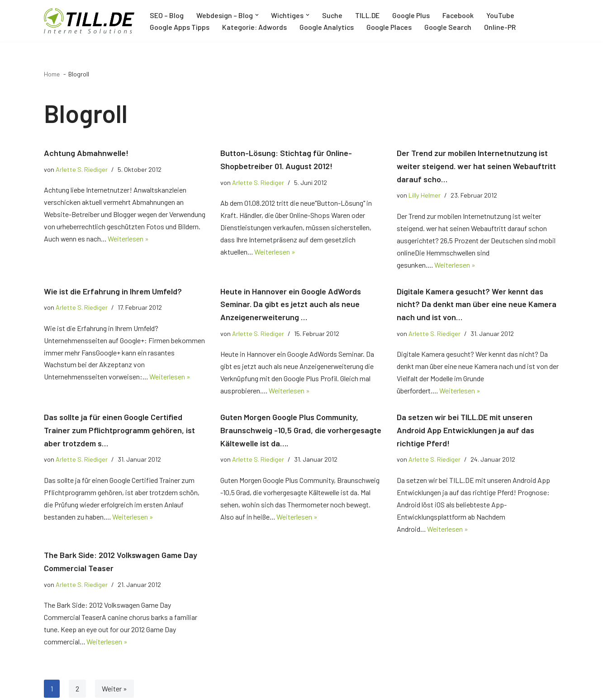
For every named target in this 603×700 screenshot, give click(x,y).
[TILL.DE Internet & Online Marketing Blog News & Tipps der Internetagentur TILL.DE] (89, 21)
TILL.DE (369, 15)
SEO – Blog (167, 15)
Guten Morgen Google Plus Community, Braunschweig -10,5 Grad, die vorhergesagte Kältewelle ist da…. (301, 431)
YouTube (502, 15)
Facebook (460, 15)
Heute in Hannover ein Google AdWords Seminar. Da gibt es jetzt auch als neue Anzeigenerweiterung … (291, 305)
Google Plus (412, 15)
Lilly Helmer (425, 196)
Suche (333, 15)
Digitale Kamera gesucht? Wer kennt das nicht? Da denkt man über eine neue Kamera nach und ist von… (477, 305)
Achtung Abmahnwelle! (86, 153)
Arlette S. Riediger (82, 169)
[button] (257, 15)
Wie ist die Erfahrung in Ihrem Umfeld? (113, 292)
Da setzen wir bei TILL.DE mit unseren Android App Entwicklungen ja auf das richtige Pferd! (465, 431)
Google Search (449, 27)
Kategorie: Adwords (254, 27)
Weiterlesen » (129, 239)
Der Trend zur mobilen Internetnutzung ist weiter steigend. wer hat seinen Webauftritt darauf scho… (476, 166)
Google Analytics (327, 27)
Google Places (390, 27)
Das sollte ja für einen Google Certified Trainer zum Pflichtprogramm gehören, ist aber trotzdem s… (119, 431)
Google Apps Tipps (180, 27)
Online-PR (501, 27)
